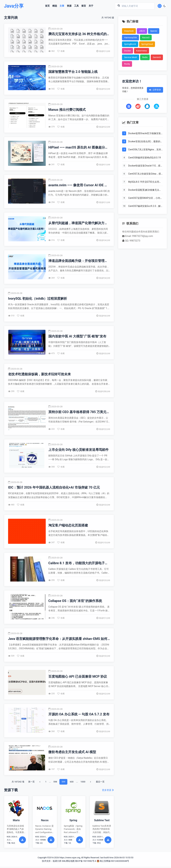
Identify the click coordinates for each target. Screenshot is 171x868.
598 (55, 783)
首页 (47, 6)
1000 (83, 783)
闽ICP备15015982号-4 (86, 862)
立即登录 (155, 90)
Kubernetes (142, 51)
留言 (84, 6)
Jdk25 (142, 31)
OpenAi (154, 31)
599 (63, 783)
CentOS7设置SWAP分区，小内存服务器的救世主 (145, 198)
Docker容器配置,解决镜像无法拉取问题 (145, 190)
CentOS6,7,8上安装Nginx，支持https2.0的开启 (145, 150)
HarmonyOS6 (130, 37)
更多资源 (108, 792)
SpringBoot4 (130, 44)
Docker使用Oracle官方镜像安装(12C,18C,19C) (144, 134)
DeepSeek (129, 31)
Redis (145, 57)
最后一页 (100, 783)
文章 (62, 6)
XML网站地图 (68, 862)
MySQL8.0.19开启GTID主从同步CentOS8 (145, 182)
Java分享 (14, 6)
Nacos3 (146, 37)
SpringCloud (147, 44)
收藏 (61, 51)
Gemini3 (157, 57)
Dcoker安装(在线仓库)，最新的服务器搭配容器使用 (145, 142)
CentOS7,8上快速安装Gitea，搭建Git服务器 (145, 174)
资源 (69, 6)
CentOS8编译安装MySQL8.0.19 (144, 158)
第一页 (31, 783)
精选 (55, 6)
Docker (128, 51)
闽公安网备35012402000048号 (113, 862)
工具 (76, 6)
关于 (91, 6)
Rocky (127, 64)
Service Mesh (131, 57)
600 (72, 783)
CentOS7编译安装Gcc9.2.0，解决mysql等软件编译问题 (144, 206)
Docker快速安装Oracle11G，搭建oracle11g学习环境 (145, 166)
